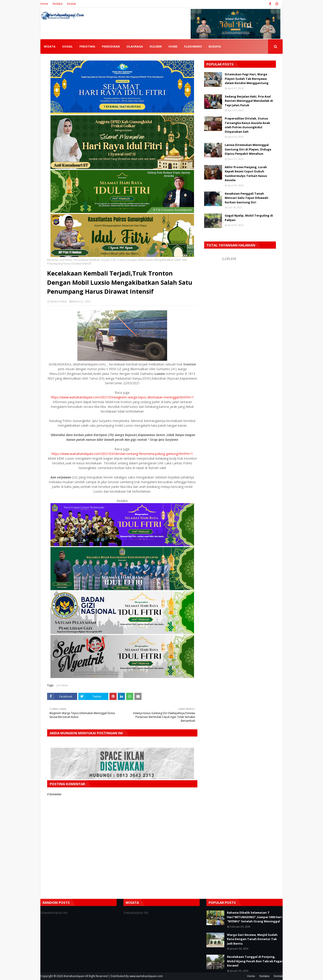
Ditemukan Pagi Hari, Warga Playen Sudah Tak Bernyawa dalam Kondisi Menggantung (247, 79)
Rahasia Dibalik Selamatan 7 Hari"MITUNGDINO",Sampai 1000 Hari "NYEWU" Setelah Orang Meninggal (254, 917)
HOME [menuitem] (173, 46)
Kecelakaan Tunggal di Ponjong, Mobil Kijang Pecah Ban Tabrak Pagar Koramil (255, 961)
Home (44, 4)
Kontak (71, 4)
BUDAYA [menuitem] (215, 46)
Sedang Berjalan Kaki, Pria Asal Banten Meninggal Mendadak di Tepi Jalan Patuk (249, 101)
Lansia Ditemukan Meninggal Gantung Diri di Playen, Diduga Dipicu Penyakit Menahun (248, 149)
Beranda (53, 260)
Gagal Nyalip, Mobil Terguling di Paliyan (249, 218)
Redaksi (58, 4)
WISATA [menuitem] (50, 46)
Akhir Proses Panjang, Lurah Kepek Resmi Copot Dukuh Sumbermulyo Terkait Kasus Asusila (246, 174)
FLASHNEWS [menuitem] (193, 46)
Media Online (59, 301)
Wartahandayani (74, 976)
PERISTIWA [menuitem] (87, 46)
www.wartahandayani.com (146, 976)
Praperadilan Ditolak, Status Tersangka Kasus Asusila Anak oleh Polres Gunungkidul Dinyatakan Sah (247, 125)
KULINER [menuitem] (156, 46)
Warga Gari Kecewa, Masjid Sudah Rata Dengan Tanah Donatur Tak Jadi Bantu (252, 939)
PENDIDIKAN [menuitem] (111, 46)
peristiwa (66, 260)
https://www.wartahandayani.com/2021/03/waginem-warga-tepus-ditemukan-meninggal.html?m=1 (122, 397)
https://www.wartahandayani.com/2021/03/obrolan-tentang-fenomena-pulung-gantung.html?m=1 (122, 454)
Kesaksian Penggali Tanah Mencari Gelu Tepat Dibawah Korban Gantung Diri (247, 198)
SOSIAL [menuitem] (67, 46)
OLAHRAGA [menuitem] (135, 46)
